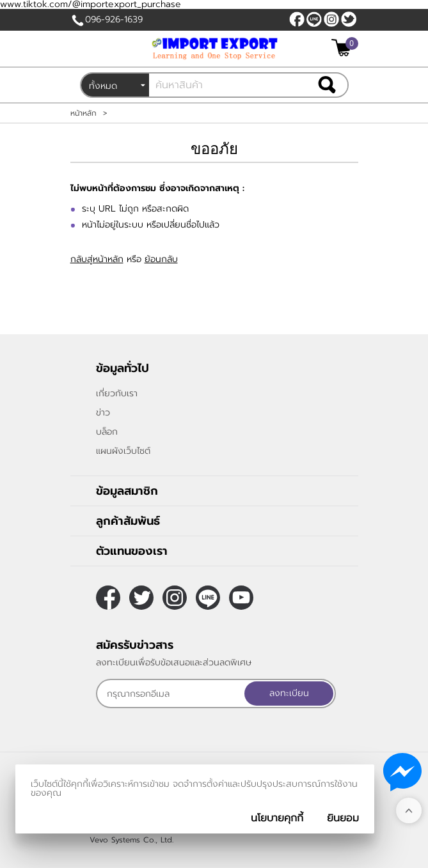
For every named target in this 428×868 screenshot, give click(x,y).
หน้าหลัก (83, 113)
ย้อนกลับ (161, 259)
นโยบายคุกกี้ (277, 818)
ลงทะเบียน (289, 693)
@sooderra (314, 19)
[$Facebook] (297, 19)
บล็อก (107, 432)
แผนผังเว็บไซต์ (123, 451)
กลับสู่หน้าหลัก (97, 259)
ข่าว (103, 413)
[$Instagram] (331, 19)
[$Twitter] (349, 19)
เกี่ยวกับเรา (117, 393)
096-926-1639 (114, 19)
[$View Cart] (343, 48)
